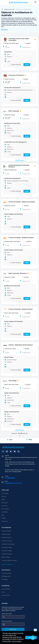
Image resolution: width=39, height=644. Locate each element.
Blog (3, 515)
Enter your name (7, 614)
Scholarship (5, 503)
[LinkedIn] (19, 451)
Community (5, 506)
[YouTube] (15, 451)
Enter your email (7, 621)
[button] (33, 638)
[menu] (35, 2)
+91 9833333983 (10, 478)
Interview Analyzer (6, 573)
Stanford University (6, 538)
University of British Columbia (9, 561)
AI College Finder (6, 576)
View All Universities (7, 564)
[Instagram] (7, 451)
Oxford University (6, 534)
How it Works (5, 493)
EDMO (3, 500)
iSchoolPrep (5, 512)
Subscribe (13, 629)
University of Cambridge (8, 544)
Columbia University (7, 554)
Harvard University (6, 531)
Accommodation (6, 589)
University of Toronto (7, 541)
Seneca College (6, 557)
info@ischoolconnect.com (14, 483)
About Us (4, 496)
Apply (27, 65)
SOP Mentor (5, 580)
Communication (6, 595)
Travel (3, 592)
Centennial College (7, 551)
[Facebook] (3, 451)
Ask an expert (5, 509)
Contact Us (5, 521)
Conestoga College (7, 547)
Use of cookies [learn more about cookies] (17, 641)
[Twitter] (11, 451)
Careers (4, 518)
